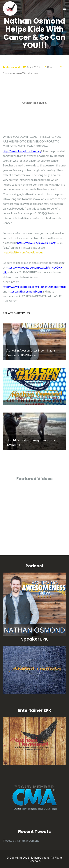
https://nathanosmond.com (25, 291)
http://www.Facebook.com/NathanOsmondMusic (34, 287)
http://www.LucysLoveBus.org (22, 151)
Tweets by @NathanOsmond (21, 840)
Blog (50, 67)
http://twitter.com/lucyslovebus (23, 252)
